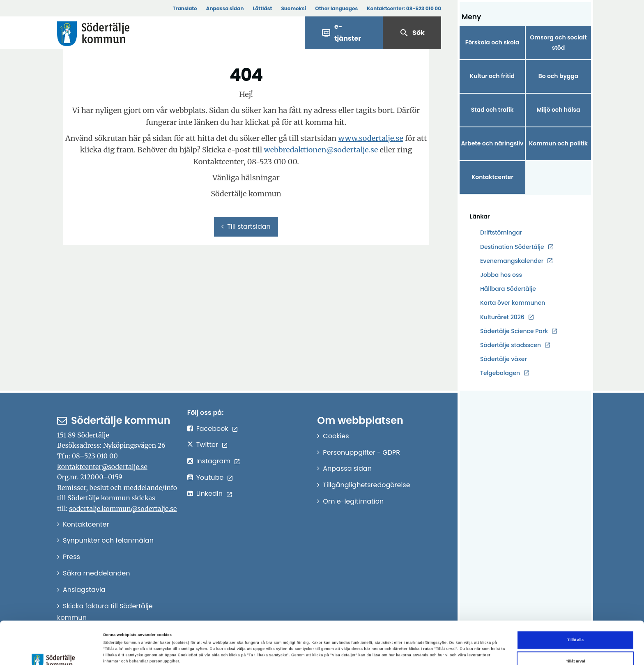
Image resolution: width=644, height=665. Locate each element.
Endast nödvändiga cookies (575, 646)
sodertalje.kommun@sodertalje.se (123, 509)
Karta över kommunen (513, 303)
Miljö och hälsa (558, 110)
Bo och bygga (559, 76)
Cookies (336, 436)
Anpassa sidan (225, 8)
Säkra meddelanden (96, 573)
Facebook (212, 429)
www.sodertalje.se (371, 138)
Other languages (336, 8)
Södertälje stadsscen (511, 345)
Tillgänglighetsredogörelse (366, 485)
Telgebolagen (500, 373)
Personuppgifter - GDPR (361, 452)
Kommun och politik (558, 143)
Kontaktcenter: (404, 8)
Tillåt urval (576, 624)
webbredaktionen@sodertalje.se (321, 150)
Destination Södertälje (512, 247)
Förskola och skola (492, 42)
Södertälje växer (504, 359)
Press (71, 557)
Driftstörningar (501, 232)
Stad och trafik (492, 110)
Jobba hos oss (501, 275)
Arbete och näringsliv (492, 143)
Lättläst (263, 8)
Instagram (213, 461)
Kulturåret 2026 (502, 317)
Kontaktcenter (492, 177)
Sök (412, 33)
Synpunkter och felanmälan (108, 540)
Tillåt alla (575, 603)
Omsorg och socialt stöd (558, 43)
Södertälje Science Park (514, 331)
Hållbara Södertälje (508, 289)
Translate (185, 8)
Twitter (207, 445)
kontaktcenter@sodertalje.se (102, 467)
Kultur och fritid (492, 76)
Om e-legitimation (353, 501)
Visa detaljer (353, 646)
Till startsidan (246, 227)
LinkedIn (209, 494)
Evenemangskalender (512, 261)
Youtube (210, 477)
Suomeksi (293, 8)
